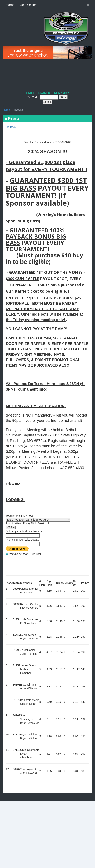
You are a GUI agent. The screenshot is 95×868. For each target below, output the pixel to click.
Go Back (11, 127)
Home (10, 5)
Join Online (29, 5)
